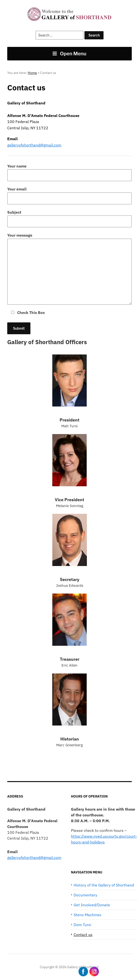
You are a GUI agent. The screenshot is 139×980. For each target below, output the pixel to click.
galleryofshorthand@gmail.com (34, 145)
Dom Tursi (82, 925)
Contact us (83, 935)
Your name (69, 172)
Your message (69, 269)
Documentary (85, 895)
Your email (69, 195)
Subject (69, 219)
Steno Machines (87, 915)
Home (32, 73)
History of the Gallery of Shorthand (104, 885)
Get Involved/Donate (92, 905)
